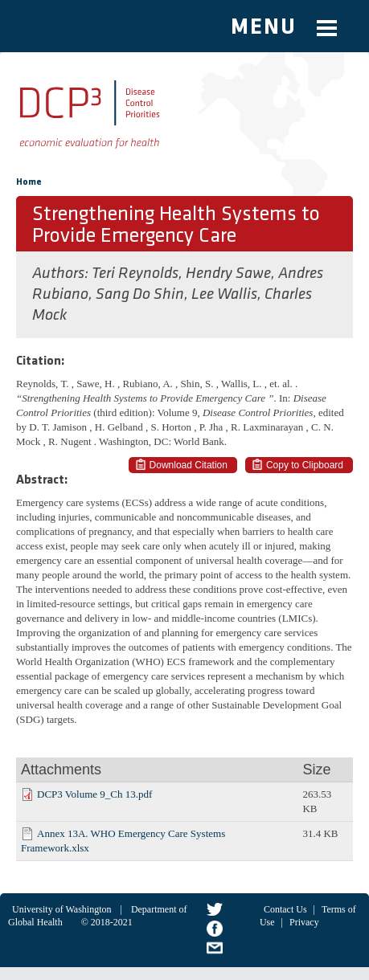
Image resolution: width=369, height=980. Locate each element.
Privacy (304, 922)
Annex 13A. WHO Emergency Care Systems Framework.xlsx (123, 841)
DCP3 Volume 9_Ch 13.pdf (94, 794)
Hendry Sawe (228, 274)
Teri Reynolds (135, 274)
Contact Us (285, 909)
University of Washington (61, 909)
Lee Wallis (224, 295)
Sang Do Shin (140, 295)
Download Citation (189, 465)
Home (29, 182)
